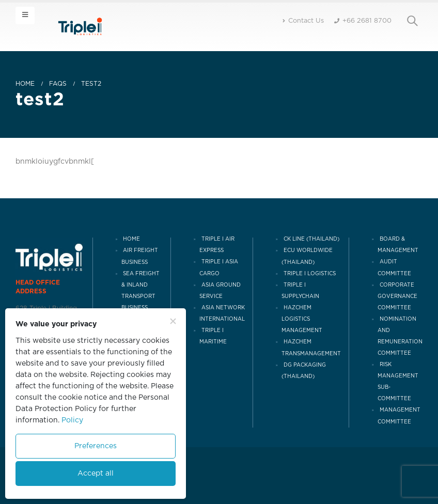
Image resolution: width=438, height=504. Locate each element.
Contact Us (303, 21)
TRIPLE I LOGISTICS (310, 274)
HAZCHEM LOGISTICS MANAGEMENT (302, 319)
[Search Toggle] (412, 21)
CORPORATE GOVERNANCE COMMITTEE (397, 296)
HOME (131, 239)
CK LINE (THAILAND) (311, 239)
